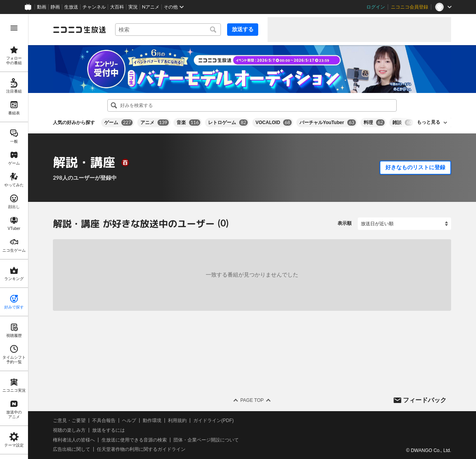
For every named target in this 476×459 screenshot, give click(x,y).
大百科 (117, 7)
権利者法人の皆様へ (74, 440)
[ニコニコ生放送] (79, 30)
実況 (133, 7)
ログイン (376, 7)
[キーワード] (168, 30)
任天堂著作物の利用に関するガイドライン (141, 449)
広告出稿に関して (72, 449)
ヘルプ (129, 420)
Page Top (252, 400)
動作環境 (152, 420)
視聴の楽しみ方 (69, 430)
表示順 (345, 223)
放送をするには (108, 430)
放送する (243, 29)
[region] (14, 237)
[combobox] (168, 30)
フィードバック (425, 400)
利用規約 (177, 420)
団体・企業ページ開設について (206, 440)
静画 (55, 7)
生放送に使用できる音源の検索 (134, 440)
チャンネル (94, 7)
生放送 (71, 7)
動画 (42, 7)
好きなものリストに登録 (415, 167)
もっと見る (429, 122)
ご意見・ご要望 (69, 420)
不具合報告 (104, 420)
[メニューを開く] (14, 28)
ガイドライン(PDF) (213, 420)
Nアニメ (151, 7)
